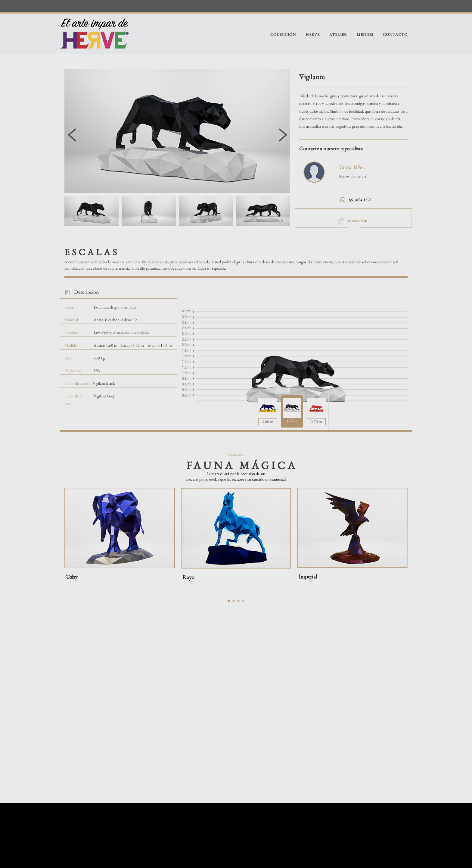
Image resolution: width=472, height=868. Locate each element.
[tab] (292, 411)
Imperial (308, 577)
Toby (72, 577)
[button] (283, 135)
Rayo (188, 577)
